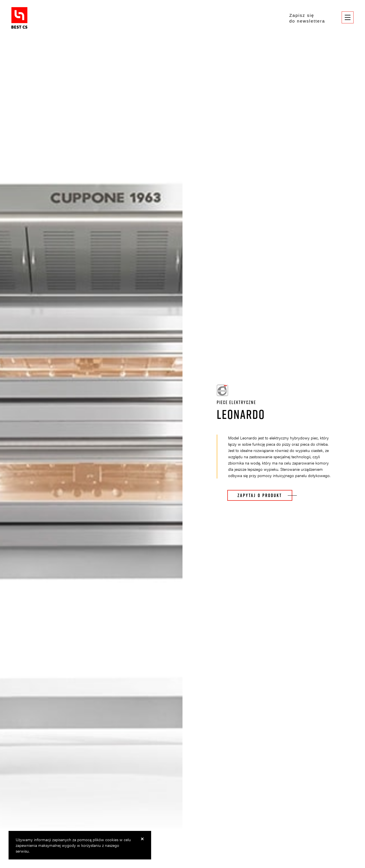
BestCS (19, 18)
